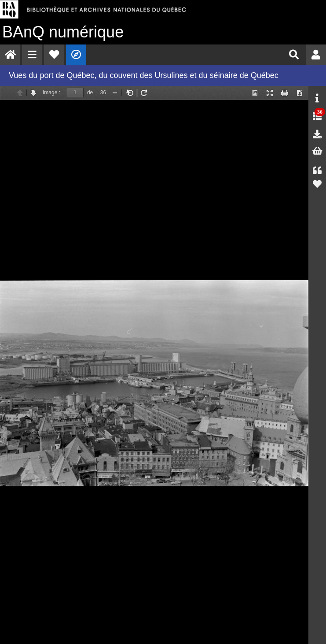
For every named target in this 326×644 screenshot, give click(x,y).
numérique (63, 32)
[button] (32, 55)
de (90, 93)
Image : (51, 93)
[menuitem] (10, 55)
